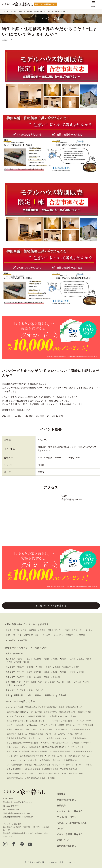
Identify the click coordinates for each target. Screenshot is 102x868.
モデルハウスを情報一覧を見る (72, 823)
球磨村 (10, 685)
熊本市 (8, 653)
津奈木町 (56, 677)
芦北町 (47, 677)
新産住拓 (28, 765)
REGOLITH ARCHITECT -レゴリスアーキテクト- (64, 747)
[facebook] (14, 844)
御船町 (47, 672)
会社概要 (61, 794)
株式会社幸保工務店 (15, 778)
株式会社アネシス (75, 707)
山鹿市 (81, 659)
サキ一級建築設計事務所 (61, 751)
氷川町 (29, 677)
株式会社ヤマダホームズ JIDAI (52, 773)
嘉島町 (55, 672)
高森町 (57, 667)
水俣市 (38, 677)
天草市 (31, 690)
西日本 (38, 695)
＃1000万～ (58, 635)
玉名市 (29, 659)
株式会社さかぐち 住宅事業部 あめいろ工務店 (45, 707)
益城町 (64, 672)
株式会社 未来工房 (61, 743)
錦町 (34, 682)
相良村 (70, 682)
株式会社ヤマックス (77, 773)
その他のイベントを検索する (51, 606)
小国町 (40, 667)
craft (89, 721)
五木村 (78, 682)
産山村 (49, 667)
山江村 (87, 682)
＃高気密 (32, 630)
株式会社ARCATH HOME (17, 712)
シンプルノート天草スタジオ (65, 765)
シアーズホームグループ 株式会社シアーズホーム (68, 756)
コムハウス (79, 721)
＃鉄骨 (75, 630)
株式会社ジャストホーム (17, 734)
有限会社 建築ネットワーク (58, 738)
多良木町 (43, 682)
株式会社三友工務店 (84, 751)
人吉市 (26, 682)
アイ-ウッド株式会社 (14, 707)
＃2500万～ (11, 640)
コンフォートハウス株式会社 (60, 721)
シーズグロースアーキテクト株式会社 (23, 760)
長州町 (73, 659)
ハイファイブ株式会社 (84, 725)
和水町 (55, 659)
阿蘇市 (21, 667)
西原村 (76, 667)
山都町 (81, 672)
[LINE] (23, 844)
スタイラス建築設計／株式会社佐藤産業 (24, 769)
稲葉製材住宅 (61, 729)
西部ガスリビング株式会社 (18, 751)
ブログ (60, 828)
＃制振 (24, 630)
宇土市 (21, 672)
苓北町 (40, 690)
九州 (29, 695)
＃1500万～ (70, 635)
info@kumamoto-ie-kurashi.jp (20, 813)
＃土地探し (47, 635)
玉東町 (38, 659)
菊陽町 (27, 662)
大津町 (18, 662)
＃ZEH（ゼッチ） (55, 630)
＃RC (8, 635)
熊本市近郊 (18, 653)
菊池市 (90, 659)
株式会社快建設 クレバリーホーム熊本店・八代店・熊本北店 (56, 734)
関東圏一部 (18, 695)
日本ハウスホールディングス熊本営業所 (24, 747)
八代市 (21, 677)
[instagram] (5, 844)
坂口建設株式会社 (40, 751)
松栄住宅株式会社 (43, 765)
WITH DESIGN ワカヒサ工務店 (21, 773)
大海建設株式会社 (51, 769)
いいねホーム (47, 729)
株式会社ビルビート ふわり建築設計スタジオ (26, 721)
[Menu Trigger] (93, 4)
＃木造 (67, 630)
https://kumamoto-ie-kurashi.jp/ (20, 817)
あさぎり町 (20, 685)
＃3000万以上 (23, 640)
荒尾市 (21, 659)
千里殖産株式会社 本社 (51, 760)
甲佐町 (73, 672)
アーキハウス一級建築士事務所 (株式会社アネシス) (53, 712)
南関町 (47, 659)
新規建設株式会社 (71, 760)
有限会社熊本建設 (80, 738)
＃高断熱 (42, 630)
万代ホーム (43, 440)
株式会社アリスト (85, 712)
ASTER (10, 716)
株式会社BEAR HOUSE (59, 716)
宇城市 (29, 672)
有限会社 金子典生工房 (16, 738)
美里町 (38, 672)
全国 (8, 695)
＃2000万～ (82, 635)
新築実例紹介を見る (67, 800)
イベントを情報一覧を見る (70, 834)
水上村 (61, 682)
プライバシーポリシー (68, 817)
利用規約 (61, 806)
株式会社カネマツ (36, 738)
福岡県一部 (50, 695)
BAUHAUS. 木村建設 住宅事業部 (31, 716)
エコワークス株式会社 (16, 725)
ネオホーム (87, 743)
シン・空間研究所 (14, 765)
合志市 (10, 662)
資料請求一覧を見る (67, 846)
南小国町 (30, 667)
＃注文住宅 (17, 635)
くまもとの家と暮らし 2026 (41, 862)
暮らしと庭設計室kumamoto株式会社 (22, 743)
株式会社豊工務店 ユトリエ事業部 (41, 778)
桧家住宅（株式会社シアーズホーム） (23, 729)
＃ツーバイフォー (87, 630)
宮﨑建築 (75, 743)
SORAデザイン (87, 765)
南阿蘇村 (67, 667)
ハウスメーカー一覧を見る (70, 811)
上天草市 (22, 690)
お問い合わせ (63, 840)
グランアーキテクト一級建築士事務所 (56, 725)
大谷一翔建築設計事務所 (80, 729)
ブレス (75, 716)
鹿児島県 (62, 695)
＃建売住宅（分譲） (32, 635)
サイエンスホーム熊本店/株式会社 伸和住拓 (25, 756)
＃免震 (16, 630)
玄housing (33, 725)
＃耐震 (8, 630)
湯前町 (52, 682)
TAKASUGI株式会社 (70, 769)
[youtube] (32, 844)
